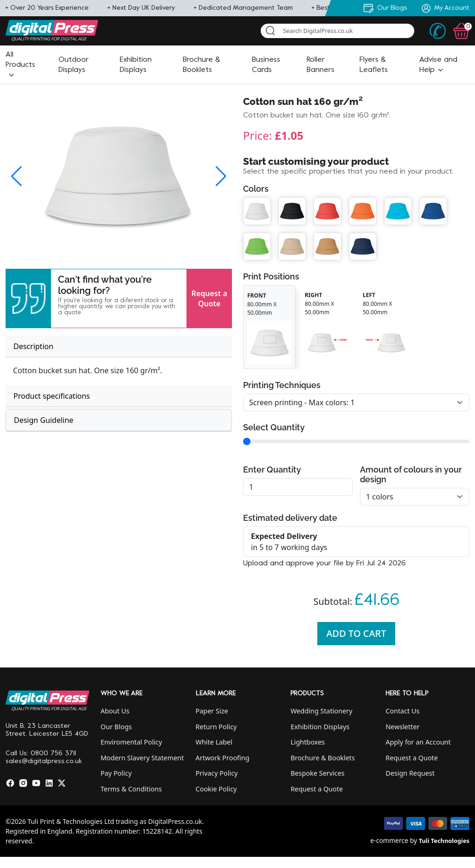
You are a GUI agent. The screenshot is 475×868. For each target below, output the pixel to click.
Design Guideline (44, 420)
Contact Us (402, 711)
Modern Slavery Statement (142, 758)
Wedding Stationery (321, 711)
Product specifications (52, 396)
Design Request (410, 773)
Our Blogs (116, 727)
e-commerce (389, 840)
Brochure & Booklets (323, 758)
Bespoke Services (317, 773)
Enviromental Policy (132, 742)
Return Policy (216, 727)
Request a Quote (209, 298)
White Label (214, 742)
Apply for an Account (418, 742)
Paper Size (212, 711)
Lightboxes (308, 742)
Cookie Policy (216, 789)
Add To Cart (356, 633)
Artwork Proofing (223, 758)
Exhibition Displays (320, 727)
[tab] (119, 347)
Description (33, 346)
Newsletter (402, 727)
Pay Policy (116, 773)
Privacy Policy (217, 773)
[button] (20, 65)
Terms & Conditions (131, 789)
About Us (115, 711)
